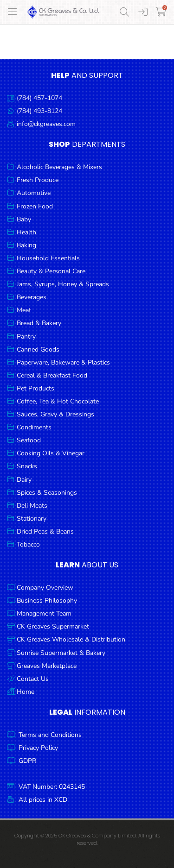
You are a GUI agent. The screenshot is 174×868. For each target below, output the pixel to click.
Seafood (29, 440)
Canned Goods (38, 349)
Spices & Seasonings (47, 493)
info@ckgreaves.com (46, 124)
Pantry (26, 337)
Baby (24, 219)
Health (26, 232)
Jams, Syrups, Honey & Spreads (63, 284)
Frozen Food (35, 206)
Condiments (34, 427)
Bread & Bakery (39, 323)
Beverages (32, 297)
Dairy (24, 480)
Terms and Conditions (50, 735)
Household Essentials (48, 258)
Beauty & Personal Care (51, 271)
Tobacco (28, 544)
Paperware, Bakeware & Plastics (63, 362)
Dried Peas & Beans (45, 531)
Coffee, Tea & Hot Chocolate (58, 401)
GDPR (27, 761)
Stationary (32, 519)
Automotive (34, 193)
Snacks (27, 466)
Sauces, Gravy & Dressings (55, 414)
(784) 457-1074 (39, 98)
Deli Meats (32, 506)
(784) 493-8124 (39, 111)
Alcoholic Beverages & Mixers (59, 167)
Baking (26, 245)
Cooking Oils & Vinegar (51, 453)
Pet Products (35, 388)
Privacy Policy (38, 748)
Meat (24, 310)
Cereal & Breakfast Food (52, 375)
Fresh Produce (38, 180)
